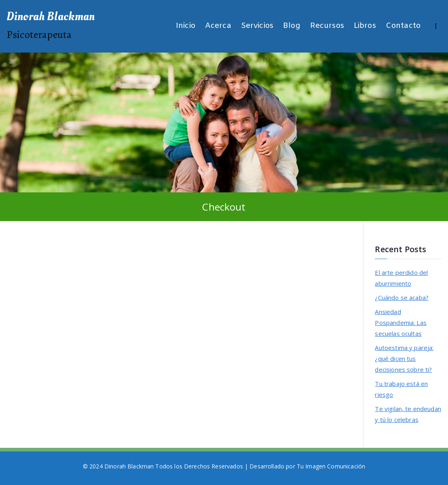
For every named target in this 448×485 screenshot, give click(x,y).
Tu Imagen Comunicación (331, 466)
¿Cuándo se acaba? (402, 297)
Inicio (186, 26)
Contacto (403, 26)
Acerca (218, 26)
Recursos (327, 26)
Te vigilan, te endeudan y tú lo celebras (408, 414)
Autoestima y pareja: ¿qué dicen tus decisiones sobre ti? (404, 358)
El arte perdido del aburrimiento (401, 278)
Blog (292, 26)
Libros (365, 26)
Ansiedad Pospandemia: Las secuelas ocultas (400, 323)
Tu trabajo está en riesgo (401, 389)
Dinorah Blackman (51, 17)
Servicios (257, 26)
